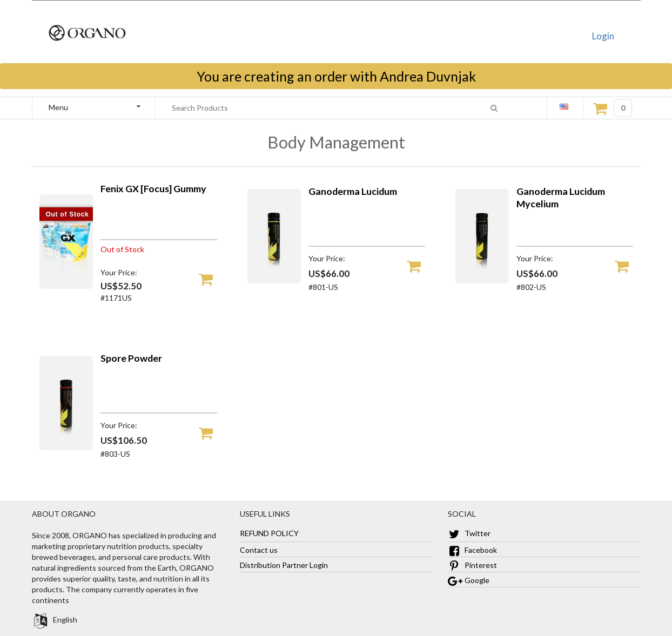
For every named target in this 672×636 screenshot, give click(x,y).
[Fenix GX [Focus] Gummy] (66, 286)
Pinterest (472, 565)
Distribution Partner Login (284, 565)
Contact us (259, 550)
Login (603, 36)
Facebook (472, 550)
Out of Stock (68, 214)
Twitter (469, 533)
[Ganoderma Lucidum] (274, 280)
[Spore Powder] (66, 447)
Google (469, 580)
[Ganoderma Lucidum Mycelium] (482, 280)
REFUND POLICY (269, 533)
